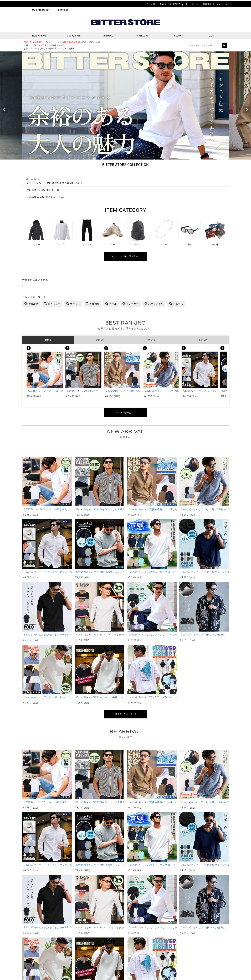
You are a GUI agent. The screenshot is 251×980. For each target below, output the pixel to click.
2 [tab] (106, 170)
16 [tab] (140, 170)
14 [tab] (135, 170)
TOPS (48, 340)
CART (212, 36)
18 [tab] (145, 170)
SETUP (203, 340)
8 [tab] (121, 170)
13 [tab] (133, 170)
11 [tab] (128, 170)
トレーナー (133, 304)
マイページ (222, 4)
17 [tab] (143, 170)
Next (247, 109)
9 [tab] (123, 170)
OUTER (100, 340)
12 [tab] (131, 170)
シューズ (178, 304)
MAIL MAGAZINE (41, 10)
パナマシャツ (156, 304)
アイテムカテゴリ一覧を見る (124, 256)
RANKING (108, 36)
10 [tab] (126, 170)
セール (113, 304)
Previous (4, 109)
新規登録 (207, 4)
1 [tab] (104, 170)
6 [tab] (116, 170)
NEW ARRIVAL (39, 36)
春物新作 (95, 304)
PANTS (151, 340)
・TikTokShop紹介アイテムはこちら (45, 197)
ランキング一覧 (124, 413)
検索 (224, 45)
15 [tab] (138, 170)
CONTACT (63, 10)
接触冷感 (33, 304)
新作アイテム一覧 (124, 714)
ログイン (194, 4)
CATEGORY (143, 36)
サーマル (75, 304)
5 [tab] (114, 170)
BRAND (177, 36)
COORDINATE (74, 36)
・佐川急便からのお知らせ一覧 (42, 190)
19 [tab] (147, 170)
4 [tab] (111, 170)
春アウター (54, 304)
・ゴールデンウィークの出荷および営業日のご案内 (53, 183)
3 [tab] (109, 170)
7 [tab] (119, 170)
